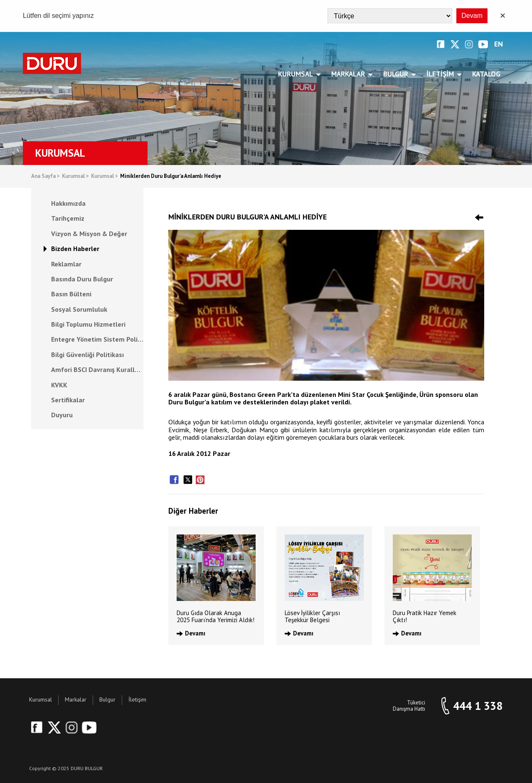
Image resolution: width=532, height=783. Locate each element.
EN (499, 44)
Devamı (195, 633)
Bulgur (397, 74)
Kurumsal (297, 74)
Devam (472, 16)
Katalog (486, 74)
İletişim (442, 74)
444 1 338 (478, 706)
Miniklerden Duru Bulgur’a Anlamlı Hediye (171, 176)
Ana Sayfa (46, 176)
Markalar (350, 74)
